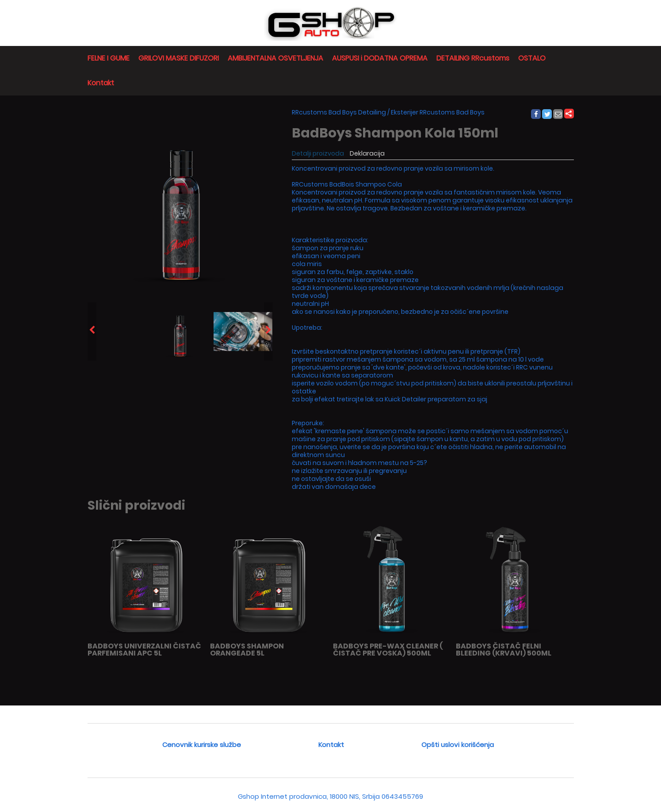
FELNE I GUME (109, 58)
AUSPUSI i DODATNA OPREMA (380, 58)
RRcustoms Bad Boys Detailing (339, 112)
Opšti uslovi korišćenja (458, 745)
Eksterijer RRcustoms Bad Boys (438, 112)
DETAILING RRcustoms (473, 58)
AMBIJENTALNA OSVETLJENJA (275, 58)
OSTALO (532, 58)
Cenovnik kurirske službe (202, 745)
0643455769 (402, 796)
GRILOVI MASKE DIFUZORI (179, 58)
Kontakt (101, 83)
